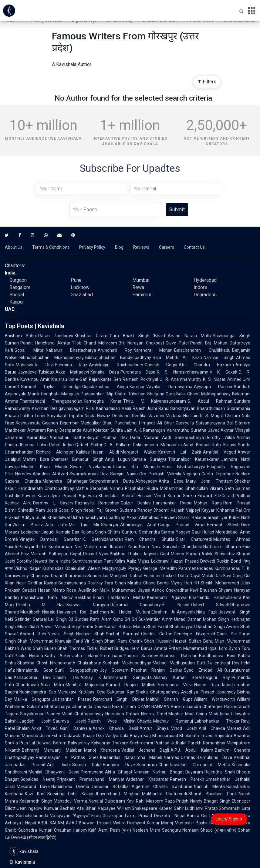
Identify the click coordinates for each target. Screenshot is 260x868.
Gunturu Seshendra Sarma (148, 532)
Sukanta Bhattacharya (49, 707)
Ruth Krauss (224, 445)
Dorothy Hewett (32, 561)
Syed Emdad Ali (203, 670)
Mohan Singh (216, 619)
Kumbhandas (227, 568)
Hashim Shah (90, 634)
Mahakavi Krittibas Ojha (82, 692)
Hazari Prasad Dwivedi (193, 561)
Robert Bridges (115, 648)
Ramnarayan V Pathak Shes (67, 757)
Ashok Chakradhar (170, 590)
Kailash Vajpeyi (185, 510)
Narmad (172, 757)
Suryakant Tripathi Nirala (71, 416)
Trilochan (137, 394)
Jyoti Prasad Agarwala (74, 496)
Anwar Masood (55, 627)
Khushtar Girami (91, 336)
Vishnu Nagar (28, 568)
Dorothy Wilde (220, 437)
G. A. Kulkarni (117, 445)
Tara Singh (115, 583)
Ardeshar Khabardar (147, 779)
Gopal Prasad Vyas (89, 554)
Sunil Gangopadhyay (76, 670)
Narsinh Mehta (209, 787)
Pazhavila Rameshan (97, 503)
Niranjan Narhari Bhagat (159, 772)
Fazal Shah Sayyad (176, 627)
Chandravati (27, 685)
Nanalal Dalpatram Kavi (111, 801)
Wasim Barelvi (28, 525)
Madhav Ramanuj (173, 721)
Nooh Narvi (150, 547)
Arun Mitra (52, 685)
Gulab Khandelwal (52, 517)
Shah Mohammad (35, 641)
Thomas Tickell (84, 648)
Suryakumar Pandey (40, 714)
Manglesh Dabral (126, 576)
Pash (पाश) (121, 830)
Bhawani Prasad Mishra (102, 823)
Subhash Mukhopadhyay (127, 663)
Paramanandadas (196, 568)
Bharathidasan (211, 408)
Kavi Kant (35, 794)
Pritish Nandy (189, 801)
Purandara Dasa (138, 372)
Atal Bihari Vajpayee (96, 808)
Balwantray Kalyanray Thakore (98, 743)
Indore (200, 287)
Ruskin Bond (229, 561)
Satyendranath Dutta (111, 481)
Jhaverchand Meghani (118, 794)
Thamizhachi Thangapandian (51, 401)
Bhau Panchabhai (120, 423)
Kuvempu (29, 379)
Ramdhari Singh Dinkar (119, 699)
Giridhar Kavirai (42, 583)
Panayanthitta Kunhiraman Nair (50, 547)
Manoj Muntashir (177, 823)
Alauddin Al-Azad (50, 474)
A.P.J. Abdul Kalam (192, 750)
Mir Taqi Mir (84, 525)
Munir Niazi (28, 627)
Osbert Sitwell (210, 605)
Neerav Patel (154, 714)
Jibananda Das (86, 707)
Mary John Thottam (209, 481)
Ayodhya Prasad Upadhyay (208, 692)
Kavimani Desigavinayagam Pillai (63, 408)
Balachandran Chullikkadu (202, 350)
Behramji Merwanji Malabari (52, 750)
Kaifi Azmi (98, 830)
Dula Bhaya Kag (135, 736)
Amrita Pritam (168, 648)
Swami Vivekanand (91, 467)
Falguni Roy (217, 677)
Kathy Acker (57, 656)
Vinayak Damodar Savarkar (50, 539)
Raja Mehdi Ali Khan (177, 358)
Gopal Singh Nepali (77, 510)
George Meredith (160, 568)
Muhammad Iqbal (200, 648)
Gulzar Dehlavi (136, 503)
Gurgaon (18, 280)
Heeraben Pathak (122, 714)
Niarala (49, 612)
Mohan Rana (208, 503)
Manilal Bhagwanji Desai (54, 772)
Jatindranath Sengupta (127, 677)
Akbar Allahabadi (143, 517)
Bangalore (20, 287)
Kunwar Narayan (88, 605)
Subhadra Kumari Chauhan (45, 830)
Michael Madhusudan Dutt (179, 663)
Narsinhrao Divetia (70, 787)
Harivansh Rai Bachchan (83, 612)
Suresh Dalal (87, 765)
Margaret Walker (139, 452)
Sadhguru (171, 830)
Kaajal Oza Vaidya (101, 736)
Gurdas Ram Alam (93, 619)
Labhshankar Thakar (217, 721)
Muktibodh (30, 612)
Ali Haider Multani (130, 612)
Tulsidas (46, 372)
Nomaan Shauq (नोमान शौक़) (209, 830)
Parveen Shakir (175, 517)
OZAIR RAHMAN (153, 707)
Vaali (126, 408)
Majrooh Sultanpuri (49, 554)
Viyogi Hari (182, 583)
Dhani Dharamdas (68, 576)
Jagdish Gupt (156, 554)
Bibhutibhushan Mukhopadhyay (52, 358)
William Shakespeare (137, 808)
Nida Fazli (207, 612)
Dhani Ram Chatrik (123, 641)
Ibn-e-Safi (78, 379)
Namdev (23, 474)
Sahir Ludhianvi (188, 808)
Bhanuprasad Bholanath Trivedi (183, 736)
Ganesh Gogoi (161, 365)
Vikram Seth (222, 488)
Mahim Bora (36, 459)
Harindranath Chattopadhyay (46, 488)
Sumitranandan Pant (93, 561)
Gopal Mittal (29, 350)
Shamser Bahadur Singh (77, 459)
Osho (118, 619)
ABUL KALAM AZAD (57, 823)
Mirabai (135, 583)
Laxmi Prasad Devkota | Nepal (155, 816)
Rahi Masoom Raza (155, 801)
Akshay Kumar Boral (177, 677)
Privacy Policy (92, 247)
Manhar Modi (181, 714)
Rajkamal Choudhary (136, 605)
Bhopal (17, 295)
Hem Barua (142, 648)
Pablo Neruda (29, 656)
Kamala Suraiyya (149, 459)
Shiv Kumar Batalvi (113, 627)
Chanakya (40, 576)
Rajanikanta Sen (105, 379)
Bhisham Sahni (21, 336)
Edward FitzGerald (216, 496)
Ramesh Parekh (187, 779)
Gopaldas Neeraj (38, 779)
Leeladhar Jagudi (38, 532)
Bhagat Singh (217, 801)
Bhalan (23, 728)
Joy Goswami (115, 670)
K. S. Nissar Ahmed (222, 379)
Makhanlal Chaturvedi (164, 794)
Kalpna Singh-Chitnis (101, 532)
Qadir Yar (227, 634)
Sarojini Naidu (124, 474)
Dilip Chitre (116, 394)
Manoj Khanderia (102, 750)
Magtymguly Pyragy (122, 568)
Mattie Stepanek (92, 488)
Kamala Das (67, 532)
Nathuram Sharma (222, 547)
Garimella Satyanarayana (201, 423)
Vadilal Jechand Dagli (145, 750)
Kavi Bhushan (203, 590)
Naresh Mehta (130, 597)
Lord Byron (230, 648)
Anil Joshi (59, 765)
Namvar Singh (219, 358)
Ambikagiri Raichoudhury (116, 365)
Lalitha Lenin (33, 416)
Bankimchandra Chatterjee (197, 707)
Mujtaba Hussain (182, 416)
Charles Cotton (157, 634)
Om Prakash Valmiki (160, 474)
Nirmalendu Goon (35, 670)
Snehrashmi (141, 743)
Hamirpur (142, 295)
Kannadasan (108, 408)
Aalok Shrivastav (218, 554)
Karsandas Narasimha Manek (131, 757)
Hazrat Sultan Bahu (193, 641)
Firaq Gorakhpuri (107, 816)
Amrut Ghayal (155, 728)
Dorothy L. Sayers (53, 503)
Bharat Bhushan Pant (212, 794)
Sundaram (147, 765)
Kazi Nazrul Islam (119, 707)
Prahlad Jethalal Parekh (178, 743)
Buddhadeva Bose (218, 656)
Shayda (144, 721)
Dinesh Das (66, 677)
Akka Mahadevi (72, 372)
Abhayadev (146, 481)
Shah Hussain (158, 641)
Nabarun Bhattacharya (71, 350)
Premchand (111, 656)
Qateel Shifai (89, 445)
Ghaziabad (82, 295)
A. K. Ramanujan (149, 430)
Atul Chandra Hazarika (206, 365)
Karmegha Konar (103, 401)
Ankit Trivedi (45, 728)
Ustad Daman (188, 619)
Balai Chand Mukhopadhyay (203, 394)
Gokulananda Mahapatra (157, 445)
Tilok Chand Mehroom (95, 343)
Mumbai (141, 280)
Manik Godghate (44, 394)
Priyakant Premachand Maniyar (91, 779)
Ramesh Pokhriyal (140, 379)
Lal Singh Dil (61, 619)
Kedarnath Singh (36, 801)
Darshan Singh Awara (218, 627)
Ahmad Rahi (33, 634)
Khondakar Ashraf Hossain (126, 496)
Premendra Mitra (175, 685)
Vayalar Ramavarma (169, 387)
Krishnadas (53, 568)
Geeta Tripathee (218, 474)
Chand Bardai (157, 583)
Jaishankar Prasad (72, 699)
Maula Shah (145, 627)
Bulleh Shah (56, 648)
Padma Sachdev (141, 656)
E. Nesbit (176, 605)
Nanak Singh (61, 634)
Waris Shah (32, 648)
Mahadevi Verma (71, 801)
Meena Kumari (185, 554)
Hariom (80, 830)
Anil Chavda (212, 728)
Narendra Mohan (153, 350)
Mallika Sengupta (32, 699)
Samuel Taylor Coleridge (51, 387)
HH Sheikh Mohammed (216, 583)
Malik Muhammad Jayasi (125, 590)
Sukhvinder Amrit (155, 619)
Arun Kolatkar (96, 430)
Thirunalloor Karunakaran (194, 459)
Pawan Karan (35, 496)
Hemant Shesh (223, 525)
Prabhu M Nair (41, 605)
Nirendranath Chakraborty (76, 663)
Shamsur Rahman (178, 656)
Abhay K (91, 677)
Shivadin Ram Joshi (37, 510)
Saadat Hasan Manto (44, 590)
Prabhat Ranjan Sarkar (157, 670)
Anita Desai (172, 481)
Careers (167, 247)
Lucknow (80, 287)
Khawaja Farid (69, 641)
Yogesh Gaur (188, 532)
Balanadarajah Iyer (210, 517)
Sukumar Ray (121, 692)
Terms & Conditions (51, 247)
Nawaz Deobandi (114, 416)
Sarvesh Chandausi (182, 547)
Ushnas (188, 757)
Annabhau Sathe (67, 437)
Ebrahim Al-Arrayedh (173, 612)
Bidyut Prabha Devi (108, 437)
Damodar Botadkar (110, 787)
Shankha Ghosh (33, 663)
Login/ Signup (229, 819)
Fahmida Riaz (71, 365)
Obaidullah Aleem (83, 568)
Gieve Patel (177, 343)
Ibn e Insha (60, 561)
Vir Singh (94, 641)
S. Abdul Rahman (210, 401)
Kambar (137, 387)
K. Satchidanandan (103, 539)
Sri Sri (131, 619)
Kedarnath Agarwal (167, 597)
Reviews (141, 247)
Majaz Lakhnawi (154, 561)
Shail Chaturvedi (194, 539)
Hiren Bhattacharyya (184, 467)
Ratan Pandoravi (56, 336)
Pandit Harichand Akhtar (45, 343)
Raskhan (83, 597)
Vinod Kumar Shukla (175, 496)
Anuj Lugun (117, 459)
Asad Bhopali (197, 445)
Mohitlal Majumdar (85, 685)
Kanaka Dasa (105, 372)
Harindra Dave (119, 765)
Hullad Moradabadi (220, 532)
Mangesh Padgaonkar (83, 394)
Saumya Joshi (69, 721)
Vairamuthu (178, 430)
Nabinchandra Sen (38, 692)
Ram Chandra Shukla (150, 539)
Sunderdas (98, 576)
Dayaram (194, 772)
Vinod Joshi (184, 728)
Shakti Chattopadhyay (158, 692)
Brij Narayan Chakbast (141, 343)
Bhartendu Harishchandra (215, 597)
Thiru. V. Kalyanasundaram (154, 401)
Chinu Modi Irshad (214, 714)
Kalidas (83, 452)
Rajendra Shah (220, 772)
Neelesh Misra (147, 830)
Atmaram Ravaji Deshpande (54, 430)
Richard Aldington (55, 452)
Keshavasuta (28, 423)
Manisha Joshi (36, 736)
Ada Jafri (56, 525)
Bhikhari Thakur (125, 554)
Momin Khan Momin (45, 467)
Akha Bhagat (119, 772)
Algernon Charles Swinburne (162, 787)
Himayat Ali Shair (156, 423)
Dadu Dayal (189, 576)
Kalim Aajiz (125, 561)
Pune (76, 280)
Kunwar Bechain (59, 808)
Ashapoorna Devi (32, 677)
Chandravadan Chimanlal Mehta (194, 765)
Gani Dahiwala (75, 728)
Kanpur (17, 302)
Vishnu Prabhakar (127, 488)
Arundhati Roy (115, 350)
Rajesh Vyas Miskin (112, 721)
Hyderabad (205, 280)
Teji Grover (107, 510)
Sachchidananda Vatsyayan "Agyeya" (53, 816)
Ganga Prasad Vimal (182, 525)
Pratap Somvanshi (223, 808)
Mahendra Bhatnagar (65, 481)
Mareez (234, 728)
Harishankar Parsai (173, 503)
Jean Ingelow (30, 808)
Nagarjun (191, 474)
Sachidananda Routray (81, 583)
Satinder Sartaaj (31, 619)
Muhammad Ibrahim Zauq (111, 547)
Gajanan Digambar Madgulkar (72, 423)
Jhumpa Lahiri (33, 445)
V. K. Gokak (223, 372)
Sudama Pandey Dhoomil (145, 510)
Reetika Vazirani (148, 416)
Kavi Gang (233, 576)
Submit (177, 210)
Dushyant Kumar (143, 823)
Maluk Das (212, 576)
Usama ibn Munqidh (136, 467)
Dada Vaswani (145, 437)
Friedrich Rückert (160, 576)
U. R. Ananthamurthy (180, 379)
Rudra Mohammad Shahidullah (177, 488)
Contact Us (194, 247)
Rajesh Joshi (145, 408)
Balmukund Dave (214, 757)
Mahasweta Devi (35, 365)
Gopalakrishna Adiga (105, 387)
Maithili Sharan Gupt (169, 699)
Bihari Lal (103, 597)
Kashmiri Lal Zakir (180, 452)
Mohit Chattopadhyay (83, 714)
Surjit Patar (83, 627)
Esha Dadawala (67, 736)
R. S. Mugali (212, 416)
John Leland (85, 656)
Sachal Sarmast (123, 634)
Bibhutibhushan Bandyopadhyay (118, 358)
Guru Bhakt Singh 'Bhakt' (138, 336)
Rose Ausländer (82, 590)
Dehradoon (205, 295)
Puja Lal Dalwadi (35, 743)
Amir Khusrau (54, 379)
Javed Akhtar (221, 430)
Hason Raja (207, 685)
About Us (14, 247)
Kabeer (165, 808)
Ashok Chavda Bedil (115, 728)
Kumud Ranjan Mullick (130, 685)
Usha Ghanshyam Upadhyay (98, 517)
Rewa (138, 287)
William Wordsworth (214, 699)
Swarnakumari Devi (89, 474)
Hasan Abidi (105, 452)
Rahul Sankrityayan (177, 408)
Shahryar (110, 525)
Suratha (199, 430)
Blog (119, 247)
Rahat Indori (62, 445)
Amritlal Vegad (219, 452)
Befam (60, 743)
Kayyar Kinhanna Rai (222, 510)
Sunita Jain (121, 430)
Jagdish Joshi (35, 721)
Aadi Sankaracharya (183, 437)
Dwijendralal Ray (223, 663)
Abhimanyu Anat (138, 525)
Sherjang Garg (161, 394)
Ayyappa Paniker (213, 387)
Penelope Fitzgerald (194, 634)
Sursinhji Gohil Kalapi (70, 794)
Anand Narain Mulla (189, 336)
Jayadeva (27, 372)
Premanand (92, 772)
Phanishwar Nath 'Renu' (47, 597)
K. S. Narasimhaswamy (182, 372)
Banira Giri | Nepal (205, 816)
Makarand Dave (33, 787)
